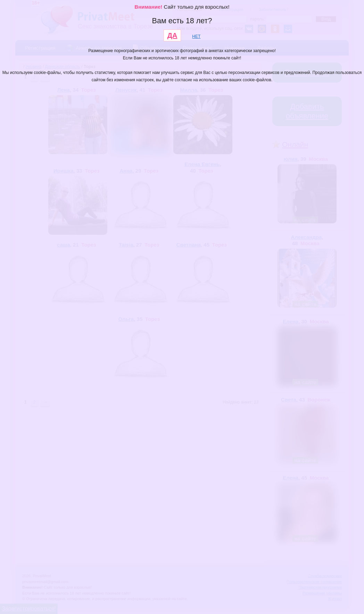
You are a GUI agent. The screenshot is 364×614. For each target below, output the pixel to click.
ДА (172, 35)
